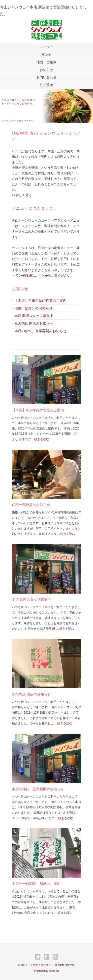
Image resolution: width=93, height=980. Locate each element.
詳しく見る (24, 195)
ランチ (46, 55)
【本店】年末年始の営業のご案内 (40, 301)
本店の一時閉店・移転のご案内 (36, 884)
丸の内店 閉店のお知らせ (34, 323)
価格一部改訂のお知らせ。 (35, 308)
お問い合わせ (47, 77)
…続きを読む (40, 439)
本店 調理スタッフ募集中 (34, 316)
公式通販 (46, 85)
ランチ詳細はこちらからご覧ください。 (45, 276)
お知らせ (46, 70)
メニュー (46, 47)
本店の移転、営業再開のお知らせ (40, 331)
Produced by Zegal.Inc (46, 971)
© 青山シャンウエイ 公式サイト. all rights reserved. (46, 965)
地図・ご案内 (47, 62)
